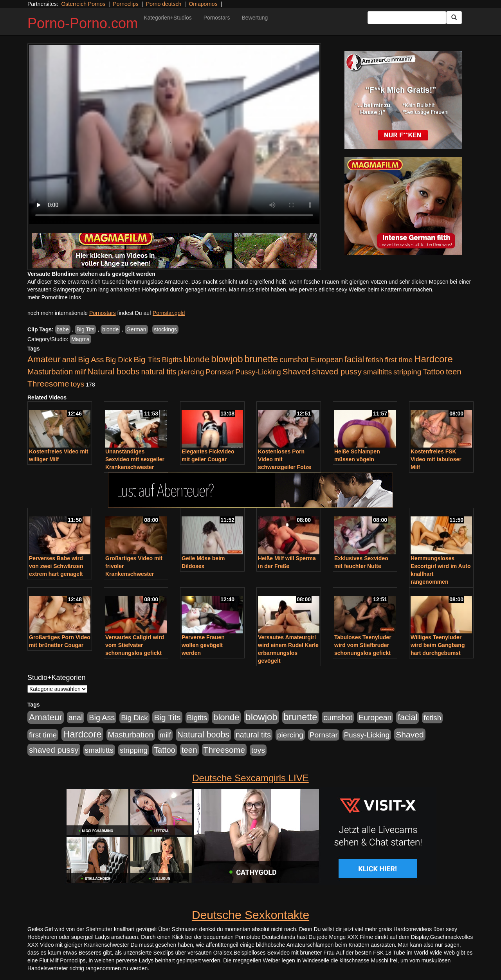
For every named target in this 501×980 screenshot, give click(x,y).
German (136, 329)
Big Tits (85, 329)
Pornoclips (125, 4)
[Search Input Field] (407, 18)
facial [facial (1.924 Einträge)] (354, 360)
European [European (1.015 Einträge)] (326, 360)
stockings (165, 329)
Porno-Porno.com (83, 23)
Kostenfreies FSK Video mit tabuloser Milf (436, 459)
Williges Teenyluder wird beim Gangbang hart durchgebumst (438, 645)
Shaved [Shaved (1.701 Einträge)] (297, 371)
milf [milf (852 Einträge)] (80, 372)
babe (63, 329)
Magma (80, 339)
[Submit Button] (454, 18)
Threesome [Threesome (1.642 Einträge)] (48, 384)
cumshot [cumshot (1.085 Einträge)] (294, 360)
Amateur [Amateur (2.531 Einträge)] (44, 359)
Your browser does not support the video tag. (174, 134)
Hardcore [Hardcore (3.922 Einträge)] (433, 359)
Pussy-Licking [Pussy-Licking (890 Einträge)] (258, 372)
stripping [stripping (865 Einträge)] (407, 372)
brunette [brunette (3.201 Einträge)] (261, 359)
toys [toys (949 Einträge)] (77, 384)
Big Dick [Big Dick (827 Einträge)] (119, 360)
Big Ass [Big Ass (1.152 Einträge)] (91, 360)
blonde (110, 329)
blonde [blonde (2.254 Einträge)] (196, 359)
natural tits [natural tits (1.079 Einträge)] (159, 372)
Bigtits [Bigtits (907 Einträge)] (172, 360)
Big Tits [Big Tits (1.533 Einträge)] (147, 359)
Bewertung (255, 18)
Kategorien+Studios (168, 18)
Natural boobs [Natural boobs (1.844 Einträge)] (113, 372)
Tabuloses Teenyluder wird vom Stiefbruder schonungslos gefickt (363, 645)
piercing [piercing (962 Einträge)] (191, 372)
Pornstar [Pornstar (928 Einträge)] (220, 372)
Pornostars (217, 18)
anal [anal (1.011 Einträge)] (69, 360)
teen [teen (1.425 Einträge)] (454, 371)
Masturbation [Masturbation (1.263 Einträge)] (50, 372)
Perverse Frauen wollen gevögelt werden (203, 645)
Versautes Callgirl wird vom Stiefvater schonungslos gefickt (135, 645)
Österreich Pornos (83, 4)
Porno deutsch (164, 4)
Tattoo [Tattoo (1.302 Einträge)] (433, 372)
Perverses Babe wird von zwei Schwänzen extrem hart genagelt (56, 566)
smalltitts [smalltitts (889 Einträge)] (378, 372)
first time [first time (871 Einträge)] (399, 360)
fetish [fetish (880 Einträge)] (374, 360)
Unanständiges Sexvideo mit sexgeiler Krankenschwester (135, 459)
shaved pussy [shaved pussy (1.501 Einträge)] (337, 371)
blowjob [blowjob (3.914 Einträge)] (227, 359)
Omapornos (203, 4)
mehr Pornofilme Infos (54, 297)
